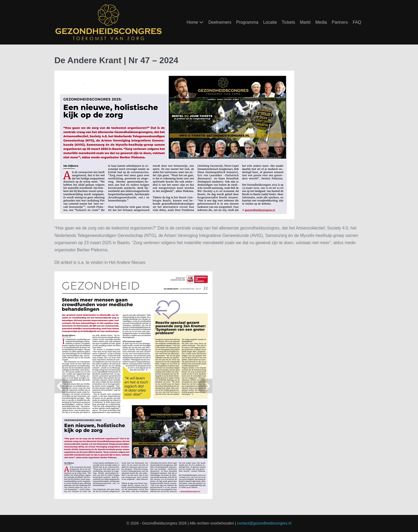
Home (195, 22)
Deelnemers (220, 22)
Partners (340, 22)
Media (321, 22)
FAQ (357, 22)
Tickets (288, 22)
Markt (305, 22)
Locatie (270, 22)
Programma (247, 22)
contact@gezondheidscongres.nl (264, 523)
